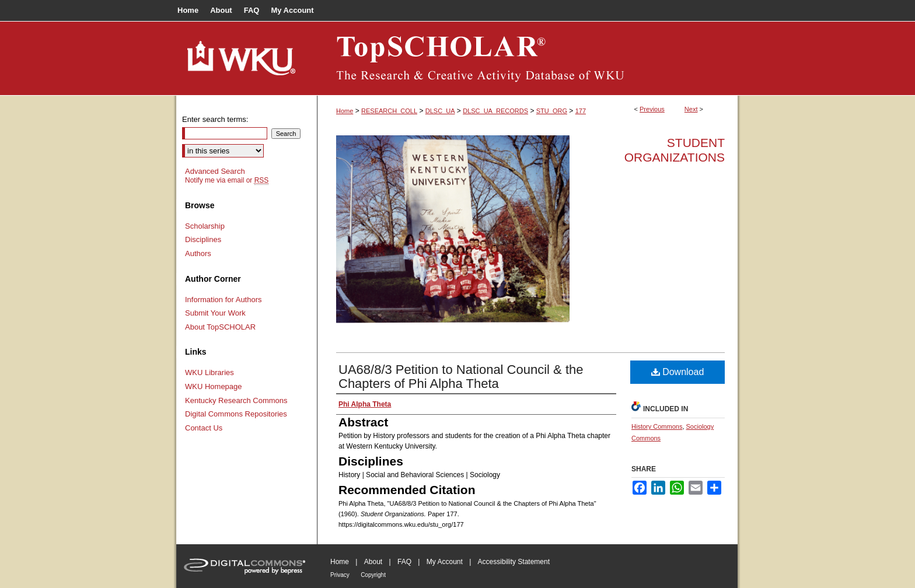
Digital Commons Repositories (236, 414)
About (373, 562)
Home (345, 111)
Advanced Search (215, 171)
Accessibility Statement (514, 562)
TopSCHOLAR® (528, 58)
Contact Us (204, 428)
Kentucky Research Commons (236, 400)
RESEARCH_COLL (389, 111)
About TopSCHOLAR (220, 327)
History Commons (657, 426)
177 (581, 111)
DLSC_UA (440, 111)
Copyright (373, 575)
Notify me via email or (227, 180)
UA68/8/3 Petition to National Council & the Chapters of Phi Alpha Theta (461, 377)
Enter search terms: (215, 119)
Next (691, 109)
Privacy (340, 575)
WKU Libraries (209, 372)
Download (678, 372)
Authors (198, 253)
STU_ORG (552, 111)
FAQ (404, 562)
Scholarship (205, 226)
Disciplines (203, 239)
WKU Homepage (214, 386)
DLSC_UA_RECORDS (495, 111)
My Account (445, 562)
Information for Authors (223, 300)
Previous (652, 109)
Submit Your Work (215, 313)
